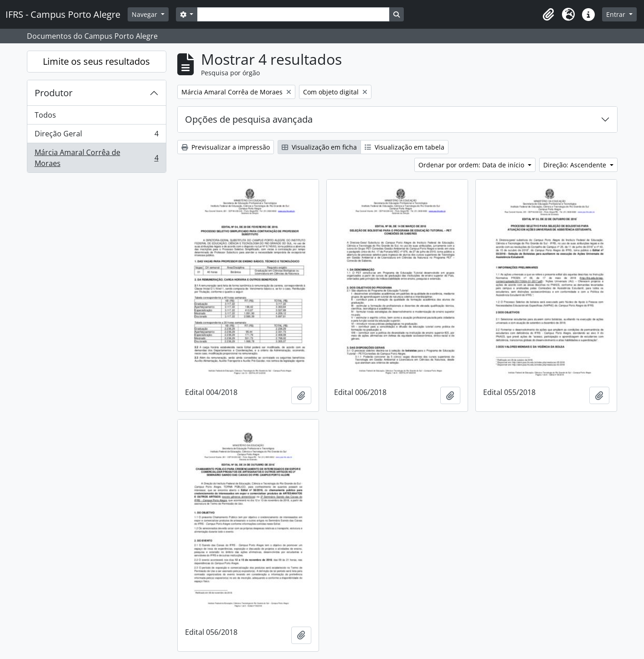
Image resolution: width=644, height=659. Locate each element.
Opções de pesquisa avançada (249, 119)
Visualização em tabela (404, 147)
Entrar (617, 14)
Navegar (145, 14)
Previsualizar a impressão (226, 147)
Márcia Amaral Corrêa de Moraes (96, 158)
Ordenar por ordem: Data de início (472, 165)
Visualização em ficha (319, 147)
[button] (548, 15)
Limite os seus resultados (96, 61)
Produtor (54, 93)
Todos (45, 115)
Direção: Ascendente (576, 165)
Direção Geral (96, 136)
